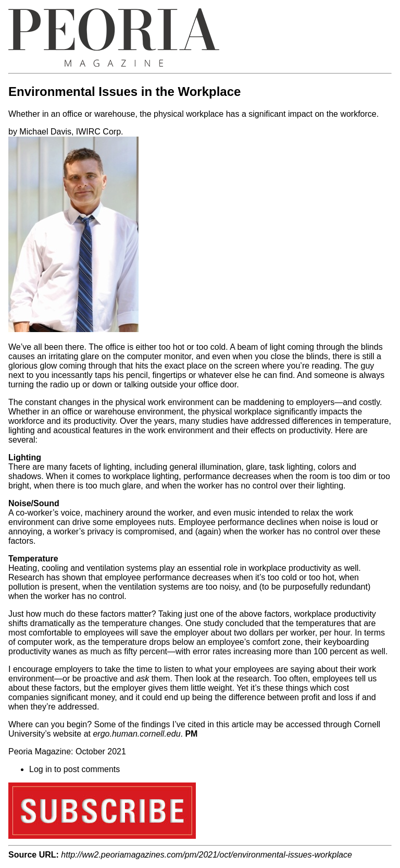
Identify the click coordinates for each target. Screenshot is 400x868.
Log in (41, 769)
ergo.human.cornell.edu (136, 734)
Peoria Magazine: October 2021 (67, 751)
